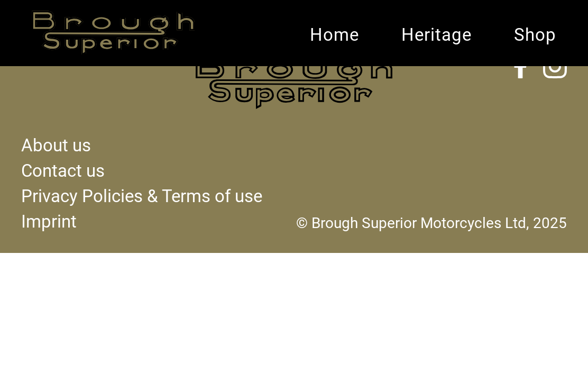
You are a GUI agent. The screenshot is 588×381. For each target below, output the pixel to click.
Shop (535, 35)
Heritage (437, 35)
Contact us (63, 171)
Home (334, 35)
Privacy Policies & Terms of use (142, 196)
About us (56, 146)
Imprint (49, 222)
